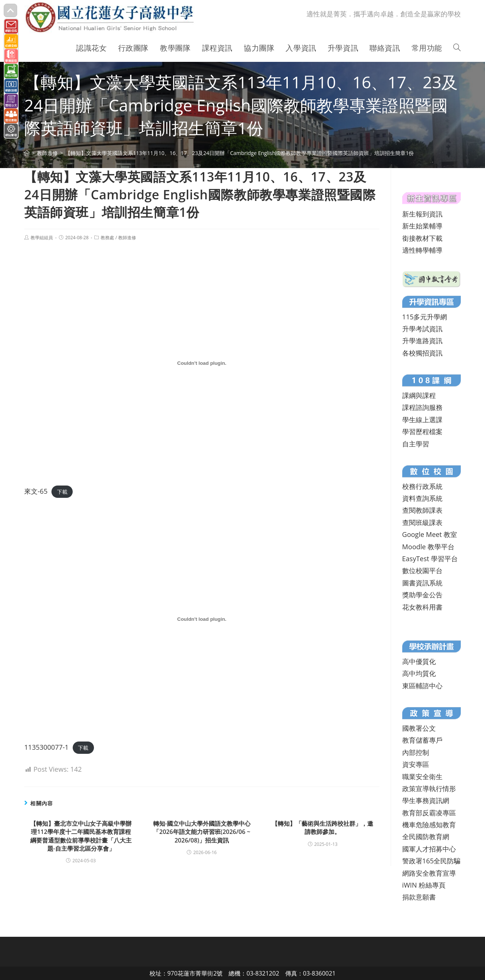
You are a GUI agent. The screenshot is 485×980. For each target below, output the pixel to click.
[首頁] (27, 153)
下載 (62, 492)
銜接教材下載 (422, 238)
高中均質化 (419, 673)
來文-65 (36, 491)
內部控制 (416, 752)
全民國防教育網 (426, 837)
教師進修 (127, 238)
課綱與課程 (419, 395)
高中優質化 (419, 661)
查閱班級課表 (422, 522)
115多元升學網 (425, 317)
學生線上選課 (422, 420)
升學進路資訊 (422, 341)
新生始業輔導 (422, 226)
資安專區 (416, 764)
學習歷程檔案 (422, 431)
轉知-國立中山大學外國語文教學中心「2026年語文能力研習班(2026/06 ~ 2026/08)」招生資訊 (202, 832)
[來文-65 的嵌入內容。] (202, 363)
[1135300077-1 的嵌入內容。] (202, 619)
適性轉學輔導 (422, 250)
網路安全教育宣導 (429, 873)
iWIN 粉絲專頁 (424, 885)
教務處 (107, 238)
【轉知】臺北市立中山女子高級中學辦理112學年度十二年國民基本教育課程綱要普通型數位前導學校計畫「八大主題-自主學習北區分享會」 (81, 836)
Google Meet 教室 (430, 534)
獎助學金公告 (422, 595)
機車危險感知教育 (429, 825)
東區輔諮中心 (422, 686)
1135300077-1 (46, 747)
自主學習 (416, 444)
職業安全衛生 (422, 777)
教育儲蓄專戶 (422, 740)
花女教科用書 (422, 607)
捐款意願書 (419, 897)
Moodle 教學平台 (428, 547)
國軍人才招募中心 (429, 849)
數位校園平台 (422, 570)
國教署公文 (419, 728)
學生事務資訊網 (426, 800)
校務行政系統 (422, 486)
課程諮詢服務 (422, 407)
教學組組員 (42, 238)
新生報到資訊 (422, 214)
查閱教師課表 (422, 510)
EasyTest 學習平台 (430, 559)
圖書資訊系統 (422, 583)
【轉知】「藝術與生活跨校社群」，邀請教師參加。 (322, 828)
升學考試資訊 (422, 329)
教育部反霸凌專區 (429, 813)
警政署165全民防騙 (432, 861)
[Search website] (457, 48)
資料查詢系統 (422, 498)
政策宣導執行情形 (429, 788)
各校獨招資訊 (422, 353)
